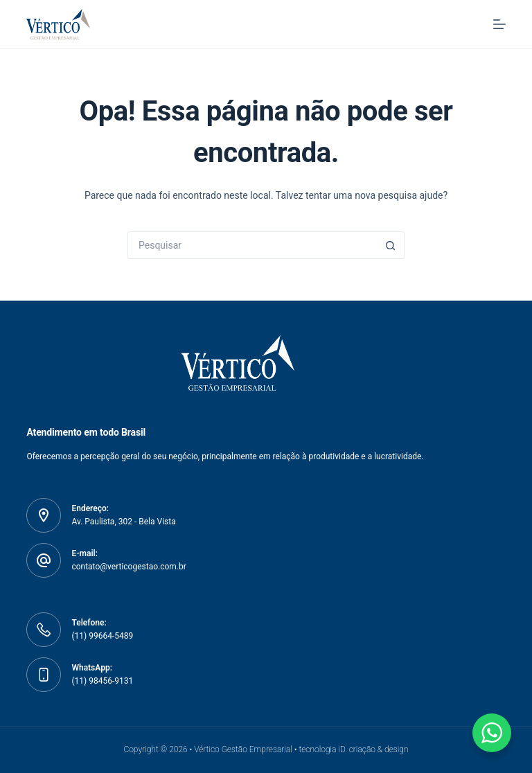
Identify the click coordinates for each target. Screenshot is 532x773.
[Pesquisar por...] (252, 245)
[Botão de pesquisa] (391, 245)
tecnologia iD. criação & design (353, 749)
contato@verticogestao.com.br (128, 567)
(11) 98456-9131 (102, 681)
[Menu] (499, 24)
